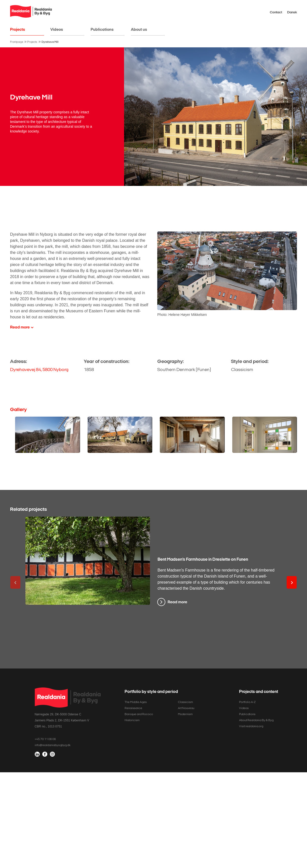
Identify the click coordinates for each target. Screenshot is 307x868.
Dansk (292, 12)
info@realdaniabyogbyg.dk (53, 745)
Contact (276, 12)
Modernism (185, 714)
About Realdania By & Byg (256, 720)
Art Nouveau (186, 708)
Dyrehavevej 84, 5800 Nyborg (39, 370)
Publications (102, 29)
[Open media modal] (48, 435)
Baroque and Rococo (139, 714)
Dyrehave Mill (50, 42)
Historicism (132, 720)
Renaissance (133, 708)
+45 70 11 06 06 (45, 739)
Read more (177, 602)
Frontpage (17, 42)
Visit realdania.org (251, 726)
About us (139, 29)
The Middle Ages (136, 702)
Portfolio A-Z (247, 702)
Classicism (185, 702)
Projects (17, 29)
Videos (57, 29)
